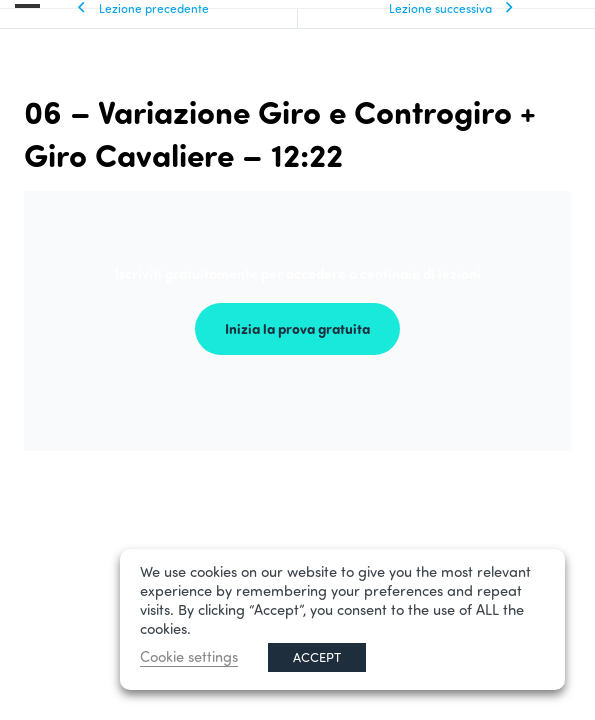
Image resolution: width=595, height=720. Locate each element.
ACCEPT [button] (317, 657)
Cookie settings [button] (189, 656)
